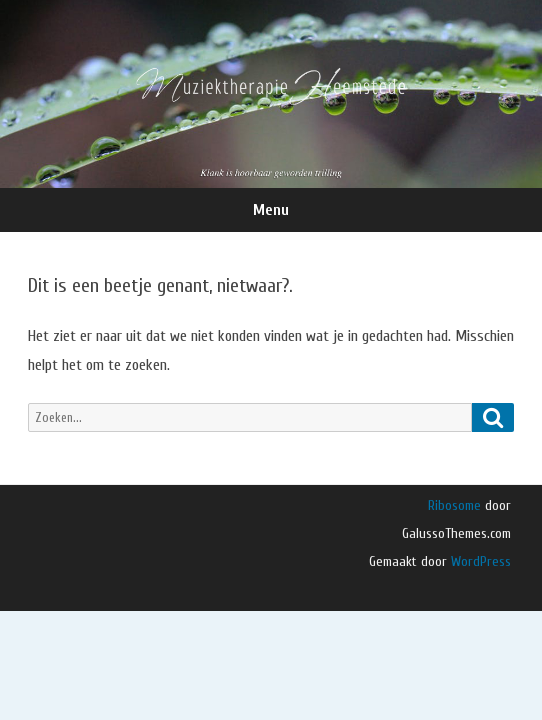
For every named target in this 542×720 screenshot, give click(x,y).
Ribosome (454, 505)
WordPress (479, 561)
